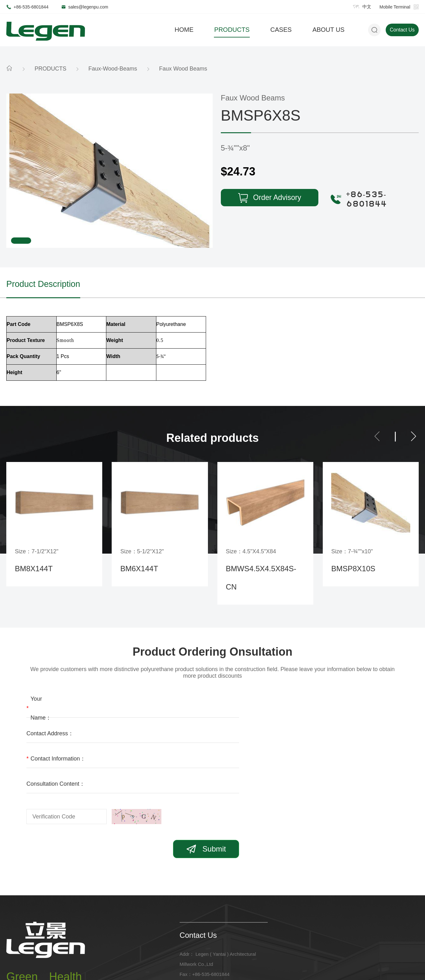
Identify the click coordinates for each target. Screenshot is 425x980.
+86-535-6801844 (31, 7)
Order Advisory (262, 198)
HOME (184, 30)
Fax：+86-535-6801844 (205, 892)
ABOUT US (328, 30)
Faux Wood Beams (183, 69)
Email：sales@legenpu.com (209, 902)
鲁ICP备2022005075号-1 (163, 963)
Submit (366, 767)
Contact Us (402, 30)
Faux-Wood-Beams (113, 69)
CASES (281, 30)
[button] (377, 438)
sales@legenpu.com (88, 7)
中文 (367, 7)
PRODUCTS (232, 30)
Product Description (48, 285)
